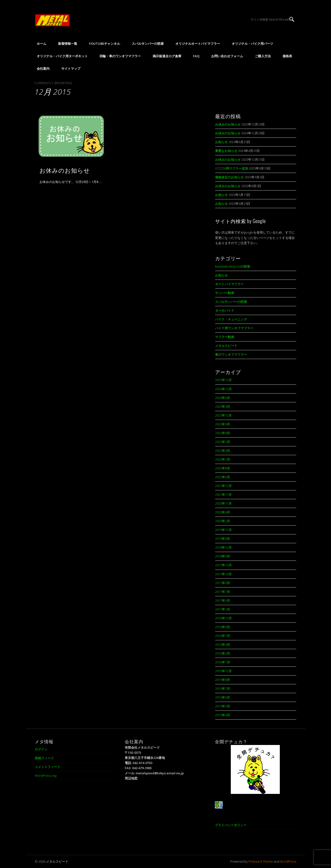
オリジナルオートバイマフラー (198, 44)
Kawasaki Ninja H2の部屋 (233, 266)
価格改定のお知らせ (229, 177)
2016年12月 (223, 618)
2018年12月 (223, 547)
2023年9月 (223, 424)
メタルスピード (226, 346)
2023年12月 (223, 415)
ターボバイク (225, 310)
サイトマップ (71, 68)
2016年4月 (223, 644)
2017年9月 (223, 583)
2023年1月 (223, 459)
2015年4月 (223, 715)
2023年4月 (223, 451)
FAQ (196, 56)
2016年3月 (223, 653)
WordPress (288, 861)
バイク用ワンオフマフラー (234, 328)
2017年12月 (223, 565)
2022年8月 (223, 468)
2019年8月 (223, 539)
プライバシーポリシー (231, 825)
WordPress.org (46, 776)
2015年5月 (223, 706)
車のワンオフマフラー (231, 354)
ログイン (41, 749)
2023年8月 (223, 433)
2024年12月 (223, 389)
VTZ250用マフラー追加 (232, 168)
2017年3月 (223, 600)
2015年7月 (223, 688)
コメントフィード (48, 767)
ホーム (42, 44)
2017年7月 (223, 592)
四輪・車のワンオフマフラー (120, 56)
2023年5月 (223, 442)
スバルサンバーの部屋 (148, 44)
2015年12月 (223, 671)
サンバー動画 (225, 293)
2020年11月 (223, 503)
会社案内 (43, 68)
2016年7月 (223, 636)
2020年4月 (223, 512)
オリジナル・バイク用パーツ (252, 44)
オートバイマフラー (229, 284)
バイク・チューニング (231, 319)
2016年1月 (223, 662)
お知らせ (221, 142)
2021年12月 (223, 486)
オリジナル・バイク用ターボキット (62, 56)
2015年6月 (223, 697)
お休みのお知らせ (65, 170)
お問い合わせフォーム (227, 56)
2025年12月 (223, 380)
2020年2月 (223, 521)
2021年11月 (223, 495)
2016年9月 (223, 627)
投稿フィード (44, 758)
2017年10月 (223, 574)
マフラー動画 (225, 337)
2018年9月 (223, 556)
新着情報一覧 (68, 44)
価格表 (287, 56)
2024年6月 (223, 398)
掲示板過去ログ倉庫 (167, 56)
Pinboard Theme (261, 861)
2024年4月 (223, 406)
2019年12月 (223, 530)
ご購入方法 (263, 56)
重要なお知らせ (226, 151)
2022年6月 (223, 477)
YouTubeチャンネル (104, 44)
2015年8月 (223, 680)
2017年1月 (223, 609)
